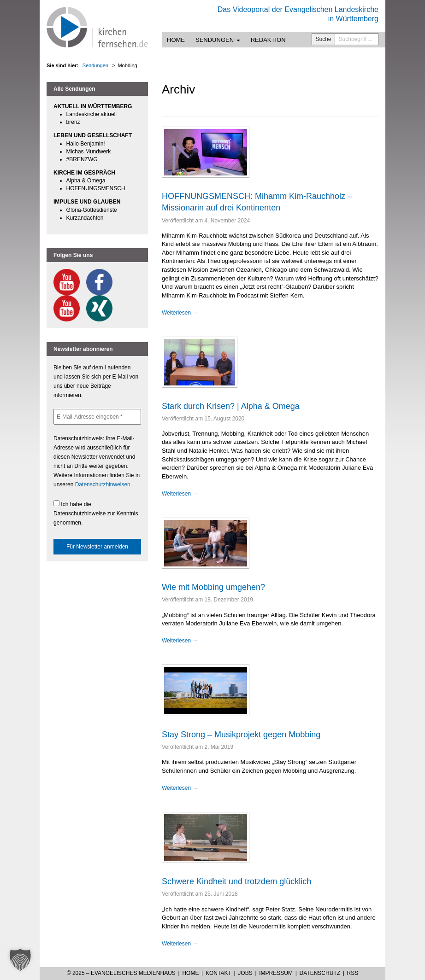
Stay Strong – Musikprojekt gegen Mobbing (241, 735)
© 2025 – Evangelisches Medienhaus (121, 973)
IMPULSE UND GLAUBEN (87, 202)
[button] (20, 960)
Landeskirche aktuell (91, 114)
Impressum (276, 973)
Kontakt (218, 973)
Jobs (245, 973)
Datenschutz (320, 973)
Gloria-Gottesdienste (92, 210)
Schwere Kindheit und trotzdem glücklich (236, 881)
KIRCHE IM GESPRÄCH (84, 173)
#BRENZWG (82, 159)
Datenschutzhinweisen (103, 484)
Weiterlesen (180, 313)
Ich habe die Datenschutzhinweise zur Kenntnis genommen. (96, 513)
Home (176, 40)
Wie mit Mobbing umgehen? (213, 587)
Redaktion (268, 40)
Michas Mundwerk (89, 152)
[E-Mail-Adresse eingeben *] (97, 417)
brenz (73, 122)
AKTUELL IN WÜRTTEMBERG (93, 106)
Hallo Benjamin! (86, 144)
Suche (324, 39)
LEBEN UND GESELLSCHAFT (93, 135)
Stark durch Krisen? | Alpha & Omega (231, 406)
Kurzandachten (85, 218)
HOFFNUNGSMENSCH (96, 188)
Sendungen (218, 40)
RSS (353, 973)
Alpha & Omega (86, 181)
